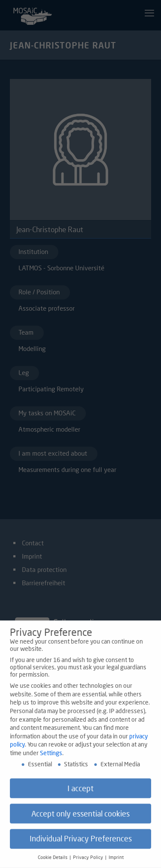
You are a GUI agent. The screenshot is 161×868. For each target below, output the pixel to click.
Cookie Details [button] (53, 862)
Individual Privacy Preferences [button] (81, 843)
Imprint (116, 862)
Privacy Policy (89, 862)
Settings (51, 757)
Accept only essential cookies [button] (80, 818)
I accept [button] (80, 792)
